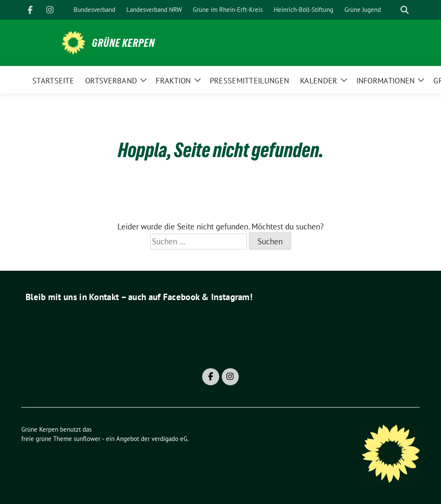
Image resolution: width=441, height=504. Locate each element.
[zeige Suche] (405, 10)
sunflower (87, 439)
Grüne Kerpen (123, 43)
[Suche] (392, 10)
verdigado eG (169, 439)
